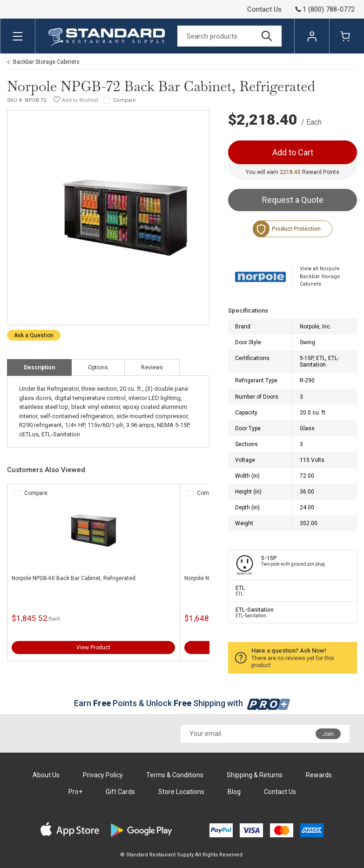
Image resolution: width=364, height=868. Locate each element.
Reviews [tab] (152, 367)
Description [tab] (39, 367)
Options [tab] (98, 367)
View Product (93, 648)
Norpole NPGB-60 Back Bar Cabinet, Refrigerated (74, 578)
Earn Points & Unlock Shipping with (182, 703)
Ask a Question (34, 335)
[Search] (229, 36)
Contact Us (264, 9)
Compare (125, 100)
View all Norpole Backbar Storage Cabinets (320, 276)
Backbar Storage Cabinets (46, 62)
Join (328, 734)
